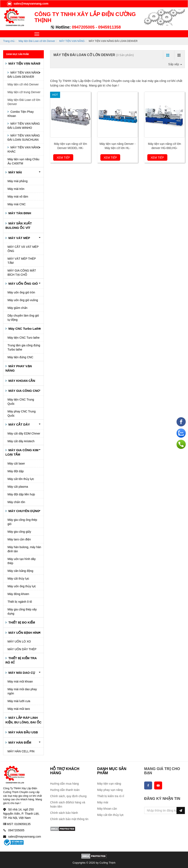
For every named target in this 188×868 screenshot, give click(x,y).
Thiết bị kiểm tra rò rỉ (111, 796)
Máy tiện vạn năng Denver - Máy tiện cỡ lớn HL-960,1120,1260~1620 (117, 148)
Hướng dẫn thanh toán (65, 790)
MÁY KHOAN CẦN (21, 381)
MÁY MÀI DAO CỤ (21, 673)
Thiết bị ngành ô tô (20, 602)
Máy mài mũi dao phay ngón (22, 691)
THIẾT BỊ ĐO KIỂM (21, 622)
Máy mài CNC (17, 204)
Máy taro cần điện (19, 539)
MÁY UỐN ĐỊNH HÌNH (24, 633)
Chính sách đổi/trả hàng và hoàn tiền (68, 804)
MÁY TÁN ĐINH (19, 213)
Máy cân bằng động (20, 571)
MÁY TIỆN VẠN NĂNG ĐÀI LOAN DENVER (24, 75)
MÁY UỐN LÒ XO (19, 641)
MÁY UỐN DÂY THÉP (22, 649)
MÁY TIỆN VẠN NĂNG (72, 41)
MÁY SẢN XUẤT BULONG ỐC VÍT (19, 225)
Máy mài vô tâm (18, 197)
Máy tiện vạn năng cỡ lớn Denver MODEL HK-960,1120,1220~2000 (71, 148)
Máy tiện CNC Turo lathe (24, 338)
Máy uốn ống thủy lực (22, 586)
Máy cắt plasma (18, 487)
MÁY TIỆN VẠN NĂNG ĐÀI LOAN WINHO (24, 126)
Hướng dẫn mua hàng (64, 784)
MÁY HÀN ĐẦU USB (23, 732)
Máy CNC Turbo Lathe (24, 329)
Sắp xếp (175, 64)
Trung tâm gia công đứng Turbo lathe (24, 347)
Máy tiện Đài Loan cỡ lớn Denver (37, 41)
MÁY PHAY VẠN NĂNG (19, 368)
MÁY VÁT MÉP (19, 238)
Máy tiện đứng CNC (20, 357)
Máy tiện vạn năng (109, 784)
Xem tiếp (63, 158)
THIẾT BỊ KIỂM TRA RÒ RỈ (21, 660)
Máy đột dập (16, 471)
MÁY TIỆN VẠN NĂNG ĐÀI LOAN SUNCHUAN (24, 138)
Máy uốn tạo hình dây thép (22, 561)
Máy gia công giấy (19, 532)
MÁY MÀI (15, 172)
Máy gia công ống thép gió (22, 522)
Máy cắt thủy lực (18, 579)
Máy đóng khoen (18, 594)
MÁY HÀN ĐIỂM (19, 742)
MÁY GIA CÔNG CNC (23, 391)
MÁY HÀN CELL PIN (21, 751)
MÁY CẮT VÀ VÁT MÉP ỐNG (23, 249)
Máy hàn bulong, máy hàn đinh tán (24, 549)
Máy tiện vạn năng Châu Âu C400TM (23, 161)
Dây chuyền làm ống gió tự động (23, 318)
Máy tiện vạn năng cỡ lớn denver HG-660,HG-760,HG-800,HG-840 (165, 148)
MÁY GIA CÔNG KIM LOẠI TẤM (22, 452)
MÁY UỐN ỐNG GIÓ (23, 284)
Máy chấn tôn (16, 502)
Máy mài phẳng (18, 181)
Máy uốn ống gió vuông (23, 300)
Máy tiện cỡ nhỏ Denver (23, 84)
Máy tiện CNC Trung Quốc (21, 402)
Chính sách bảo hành (64, 813)
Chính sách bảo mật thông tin (69, 819)
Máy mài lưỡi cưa (19, 701)
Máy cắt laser (16, 463)
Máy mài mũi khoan (20, 681)
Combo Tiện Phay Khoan (21, 114)
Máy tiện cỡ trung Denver (24, 92)
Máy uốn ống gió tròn (21, 292)
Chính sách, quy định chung (68, 796)
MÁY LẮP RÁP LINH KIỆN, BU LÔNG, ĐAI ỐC (23, 720)
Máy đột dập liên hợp (21, 494)
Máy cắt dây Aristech (21, 441)
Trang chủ (9, 41)
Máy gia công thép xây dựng (22, 611)
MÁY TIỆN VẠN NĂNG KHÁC (24, 149)
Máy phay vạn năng (110, 790)
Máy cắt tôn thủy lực (21, 479)
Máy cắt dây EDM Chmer (24, 433)
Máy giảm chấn (17, 308)
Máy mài (103, 802)
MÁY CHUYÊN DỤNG (23, 511)
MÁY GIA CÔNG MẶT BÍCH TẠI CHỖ (22, 273)
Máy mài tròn (16, 189)
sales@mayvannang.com (27, 4)
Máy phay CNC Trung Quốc (22, 413)
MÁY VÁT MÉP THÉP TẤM (22, 261)
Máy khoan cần (107, 809)
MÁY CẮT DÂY (19, 424)
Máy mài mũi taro (19, 709)
